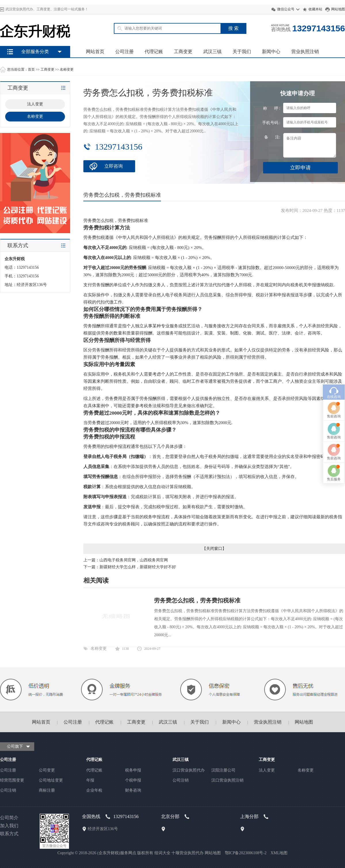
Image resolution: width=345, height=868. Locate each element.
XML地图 (279, 853)
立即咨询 (114, 166)
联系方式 (9, 834)
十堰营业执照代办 (187, 853)
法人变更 (267, 770)
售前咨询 (334, 355)
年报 (90, 780)
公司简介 (9, 818)
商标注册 (47, 790)
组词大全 (162, 853)
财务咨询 (133, 790)
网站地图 (338, 9)
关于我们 (242, 52)
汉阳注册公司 (223, 770)
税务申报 (133, 770)
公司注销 (8, 790)
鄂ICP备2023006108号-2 (246, 853)
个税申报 (133, 780)
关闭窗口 (214, 549)
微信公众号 (286, 9)
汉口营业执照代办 (189, 770)
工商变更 (183, 52)
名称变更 (67, 69)
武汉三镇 (212, 52)
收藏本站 (315, 9)
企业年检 (94, 790)
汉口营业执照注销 (227, 780)
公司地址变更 (51, 780)
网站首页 (95, 52)
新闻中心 (271, 52)
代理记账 (154, 52)
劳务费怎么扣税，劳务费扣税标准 (197, 600)
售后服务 (334, 418)
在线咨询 (334, 336)
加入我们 (9, 826)
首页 (31, 69)
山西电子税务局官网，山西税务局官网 (134, 560)
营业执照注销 (305, 52)
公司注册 (124, 52)
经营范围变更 (12, 780)
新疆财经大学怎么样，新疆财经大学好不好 (138, 567)
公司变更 (47, 770)
